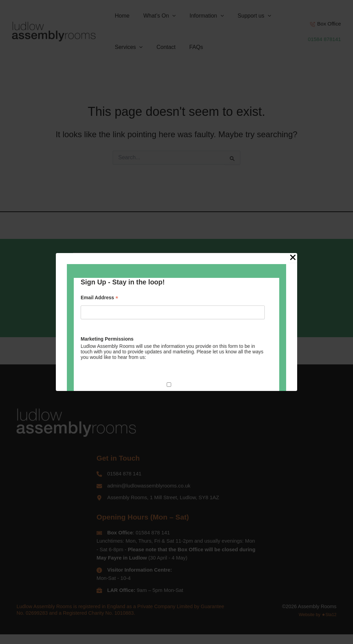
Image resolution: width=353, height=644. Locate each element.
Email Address (99, 298)
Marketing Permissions (107, 339)
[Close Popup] (293, 258)
